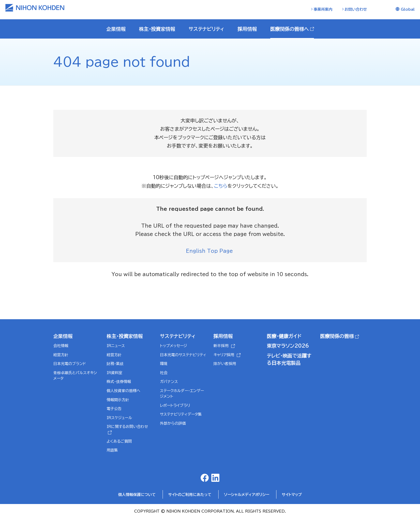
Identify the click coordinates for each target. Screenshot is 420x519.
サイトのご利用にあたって (190, 495)
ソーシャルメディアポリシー (247, 495)
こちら (221, 186)
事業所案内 (323, 9)
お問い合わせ (356, 9)
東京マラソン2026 (288, 346)
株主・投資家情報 (125, 336)
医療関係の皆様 (337, 336)
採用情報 (223, 336)
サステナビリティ (178, 336)
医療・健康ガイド (284, 336)
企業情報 (63, 336)
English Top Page (210, 251)
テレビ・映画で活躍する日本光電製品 (289, 360)
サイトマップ (292, 495)
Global (408, 9)
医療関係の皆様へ (290, 29)
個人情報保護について (137, 495)
